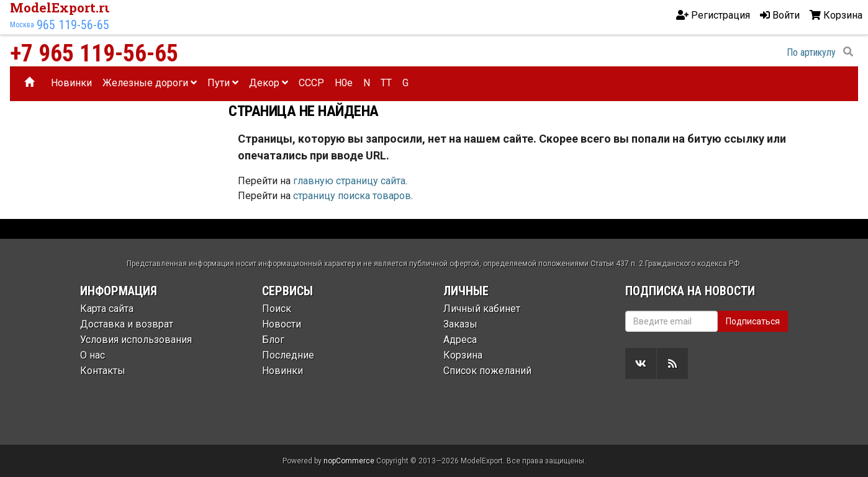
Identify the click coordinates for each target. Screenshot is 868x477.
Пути (223, 83)
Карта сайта (107, 309)
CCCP (311, 83)
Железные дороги (150, 83)
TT (386, 83)
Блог (273, 340)
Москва (22, 25)
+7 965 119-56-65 (94, 53)
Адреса (460, 340)
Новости (282, 324)
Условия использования (136, 340)
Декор (269, 83)
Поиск (277, 309)
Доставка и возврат (127, 324)
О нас (93, 355)
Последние (288, 355)
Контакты (103, 371)
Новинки (71, 83)
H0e (344, 83)
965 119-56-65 (73, 25)
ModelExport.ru (61, 7)
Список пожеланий (487, 371)
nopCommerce (349, 461)
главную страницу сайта (349, 181)
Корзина (463, 355)
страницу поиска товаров (352, 196)
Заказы (460, 324)
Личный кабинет (482, 309)
